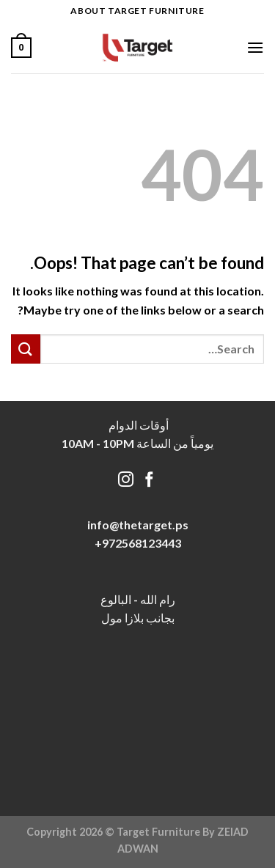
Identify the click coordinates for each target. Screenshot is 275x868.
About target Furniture (137, 11)
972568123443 (142, 543)
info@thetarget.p (135, 525)
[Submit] (26, 349)
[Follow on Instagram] (126, 481)
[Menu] (255, 47)
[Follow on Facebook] (149, 481)
